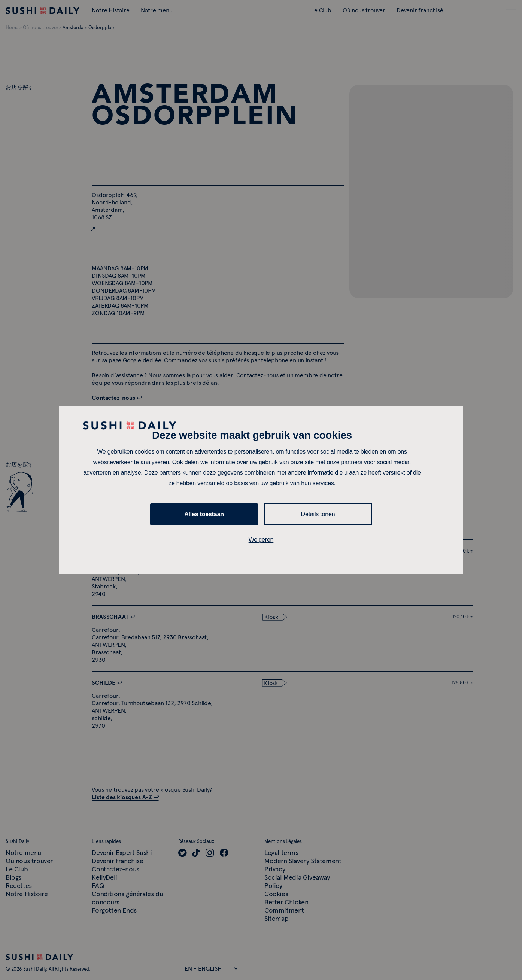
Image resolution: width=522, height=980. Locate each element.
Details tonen (318, 514)
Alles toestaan (204, 514)
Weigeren (261, 540)
